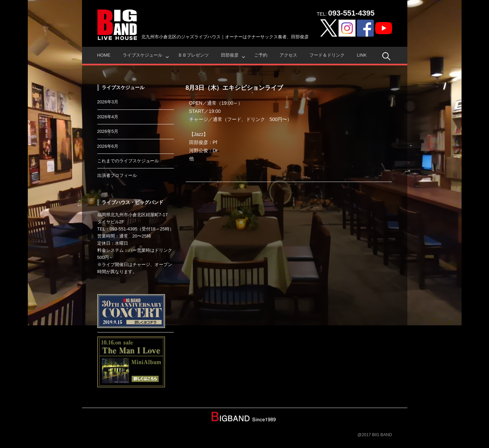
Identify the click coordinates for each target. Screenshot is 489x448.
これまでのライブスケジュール (128, 161)
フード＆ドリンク (327, 55)
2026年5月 (108, 131)
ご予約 (261, 55)
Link (362, 55)
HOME (104, 55)
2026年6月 (108, 146)
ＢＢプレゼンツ (193, 55)
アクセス (288, 55)
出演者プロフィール (117, 175)
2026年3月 (108, 102)
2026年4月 (108, 117)
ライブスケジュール (142, 55)
